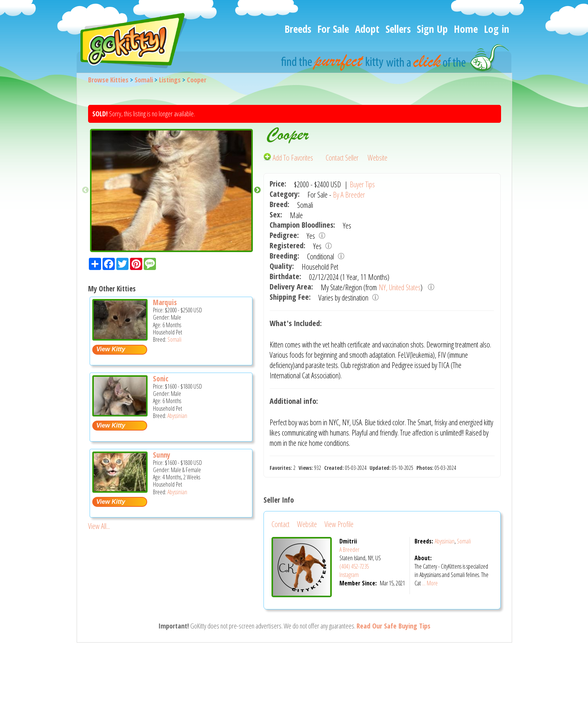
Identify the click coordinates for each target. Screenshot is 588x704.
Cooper (197, 80)
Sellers (398, 29)
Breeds (298, 29)
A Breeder (349, 550)
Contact (280, 524)
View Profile (339, 524)
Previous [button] (85, 190)
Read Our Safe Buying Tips (394, 626)
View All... (99, 526)
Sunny (161, 455)
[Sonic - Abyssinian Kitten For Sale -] (120, 414)
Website (378, 158)
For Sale (333, 29)
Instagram (349, 575)
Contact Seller (342, 158)
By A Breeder (349, 195)
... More (430, 583)
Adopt (367, 29)
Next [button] (257, 190)
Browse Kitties (108, 80)
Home (466, 29)
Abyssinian (177, 416)
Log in (496, 29)
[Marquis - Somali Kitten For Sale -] (120, 338)
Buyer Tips (362, 184)
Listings (170, 80)
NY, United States (400, 287)
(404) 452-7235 (354, 566)
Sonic (161, 379)
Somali (144, 80)
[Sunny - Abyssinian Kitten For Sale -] (120, 490)
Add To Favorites (289, 158)
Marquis (165, 302)
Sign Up (432, 29)
